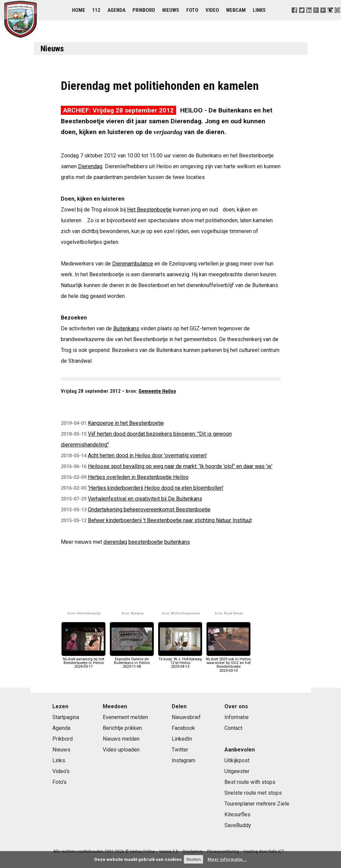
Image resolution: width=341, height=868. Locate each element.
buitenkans (177, 542)
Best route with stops (250, 782)
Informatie (237, 717)
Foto (192, 10)
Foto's (59, 782)
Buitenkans (126, 328)
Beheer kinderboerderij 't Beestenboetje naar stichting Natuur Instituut (170, 520)
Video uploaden (121, 750)
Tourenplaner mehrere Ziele (257, 804)
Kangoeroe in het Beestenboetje (126, 423)
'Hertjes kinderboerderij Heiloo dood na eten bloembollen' (156, 488)
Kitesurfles (237, 814)
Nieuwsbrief (186, 717)
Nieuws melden (121, 739)
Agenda (116, 10)
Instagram (184, 760)
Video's (61, 771)
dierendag (115, 542)
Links (259, 10)
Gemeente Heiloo (157, 391)
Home (79, 10)
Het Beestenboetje (149, 210)
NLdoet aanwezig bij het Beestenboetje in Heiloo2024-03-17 (83, 661)
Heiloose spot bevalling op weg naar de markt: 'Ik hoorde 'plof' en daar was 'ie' (180, 466)
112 (96, 10)
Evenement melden (125, 717)
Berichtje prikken (122, 728)
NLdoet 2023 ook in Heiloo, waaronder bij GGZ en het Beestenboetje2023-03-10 (228, 663)
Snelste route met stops (253, 793)
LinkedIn (182, 739)
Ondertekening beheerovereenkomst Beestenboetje (149, 509)
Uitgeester (237, 771)
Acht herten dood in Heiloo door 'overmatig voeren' (147, 455)
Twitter (180, 750)
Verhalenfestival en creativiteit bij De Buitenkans (145, 499)
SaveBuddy (238, 825)
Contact (233, 728)
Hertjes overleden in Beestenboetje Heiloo (138, 477)
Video (212, 10)
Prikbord (144, 10)
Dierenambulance (133, 264)
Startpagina (66, 717)
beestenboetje (146, 542)
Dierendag (90, 166)
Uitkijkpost (237, 760)
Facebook (183, 728)
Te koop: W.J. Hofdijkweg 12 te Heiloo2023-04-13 (180, 661)
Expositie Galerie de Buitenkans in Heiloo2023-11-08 (132, 661)
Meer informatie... (227, 859)
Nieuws (171, 10)
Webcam (236, 10)
